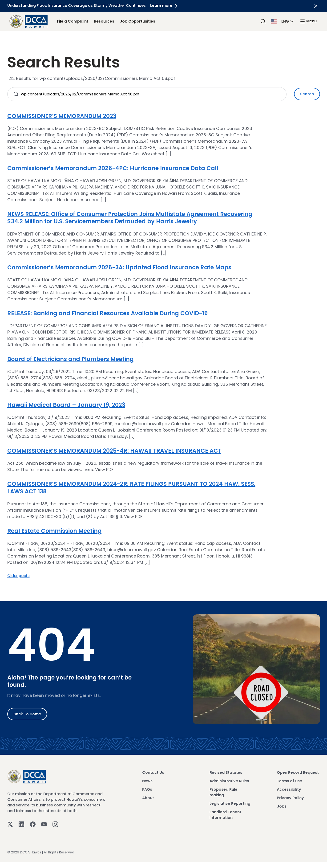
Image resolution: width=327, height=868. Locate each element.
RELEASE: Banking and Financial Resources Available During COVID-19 (107, 313)
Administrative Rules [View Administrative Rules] (229, 781)
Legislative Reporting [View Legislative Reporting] (230, 803)
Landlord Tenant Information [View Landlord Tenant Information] (225, 815)
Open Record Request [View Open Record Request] (298, 772)
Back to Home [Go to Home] (27, 714)
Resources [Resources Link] (104, 21)
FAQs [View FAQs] (147, 789)
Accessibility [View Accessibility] (289, 789)
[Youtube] (44, 824)
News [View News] (147, 781)
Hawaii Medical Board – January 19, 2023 (66, 405)
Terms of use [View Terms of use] (289, 781)
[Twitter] (10, 824)
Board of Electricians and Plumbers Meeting (71, 359)
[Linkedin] (21, 824)
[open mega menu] (308, 21)
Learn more (165, 6)
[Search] (263, 21)
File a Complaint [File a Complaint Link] (73, 21)
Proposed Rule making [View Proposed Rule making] (223, 792)
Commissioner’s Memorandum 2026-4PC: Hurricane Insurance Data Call (113, 168)
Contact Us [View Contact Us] (153, 772)
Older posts (18, 576)
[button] (283, 21)
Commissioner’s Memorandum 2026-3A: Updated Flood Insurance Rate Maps (119, 267)
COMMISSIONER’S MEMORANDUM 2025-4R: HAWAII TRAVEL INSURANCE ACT (114, 451)
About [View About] (148, 798)
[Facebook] (33, 824)
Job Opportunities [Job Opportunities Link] (137, 21)
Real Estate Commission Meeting (54, 531)
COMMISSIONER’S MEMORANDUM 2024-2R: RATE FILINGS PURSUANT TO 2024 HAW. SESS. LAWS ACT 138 (131, 487)
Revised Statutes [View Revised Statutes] (226, 772)
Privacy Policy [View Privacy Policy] (290, 798)
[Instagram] (55, 824)
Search (307, 94)
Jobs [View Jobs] (282, 806)
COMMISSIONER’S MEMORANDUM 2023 (62, 116)
